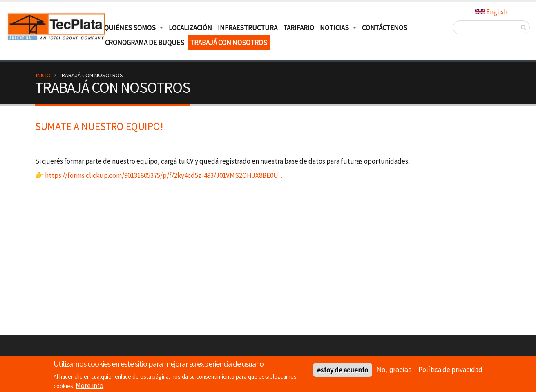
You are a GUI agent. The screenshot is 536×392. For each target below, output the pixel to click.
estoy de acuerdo (343, 372)
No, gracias (394, 371)
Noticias (334, 28)
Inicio (43, 75)
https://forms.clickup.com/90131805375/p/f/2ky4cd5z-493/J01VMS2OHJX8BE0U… (165, 175)
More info (89, 387)
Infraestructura (248, 28)
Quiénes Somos (130, 28)
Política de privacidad (450, 371)
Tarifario (299, 28)
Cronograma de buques (145, 43)
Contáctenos (385, 28)
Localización (190, 28)
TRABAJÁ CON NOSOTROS (229, 43)
